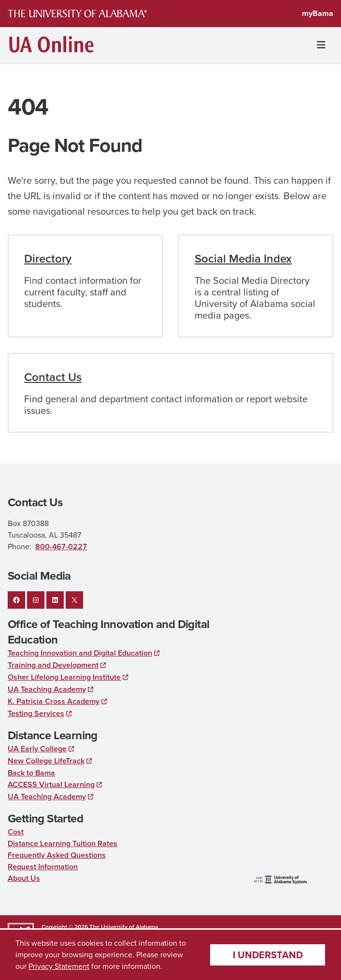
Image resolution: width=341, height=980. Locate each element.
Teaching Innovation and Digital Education (80, 653)
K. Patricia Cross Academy (54, 701)
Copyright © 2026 (65, 927)
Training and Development (53, 665)
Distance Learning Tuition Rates (63, 843)
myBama (318, 13)
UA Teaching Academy (47, 689)
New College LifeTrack (46, 761)
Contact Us (53, 377)
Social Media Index (243, 259)
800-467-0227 (61, 547)
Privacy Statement (59, 966)
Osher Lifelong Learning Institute (64, 677)
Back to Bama (31, 773)
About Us (24, 878)
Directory (48, 259)
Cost (16, 832)
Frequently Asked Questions (57, 855)
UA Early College (37, 749)
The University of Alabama (124, 927)
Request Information (43, 867)
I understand (268, 955)
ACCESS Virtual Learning (51, 784)
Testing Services (36, 713)
